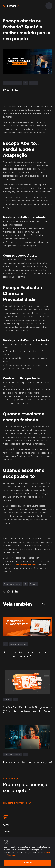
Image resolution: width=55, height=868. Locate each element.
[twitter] (4, 90)
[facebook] (12, 90)
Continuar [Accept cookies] (28, 863)
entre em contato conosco (23, 565)
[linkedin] (16, 90)
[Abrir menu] (49, 6)
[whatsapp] (8, 90)
